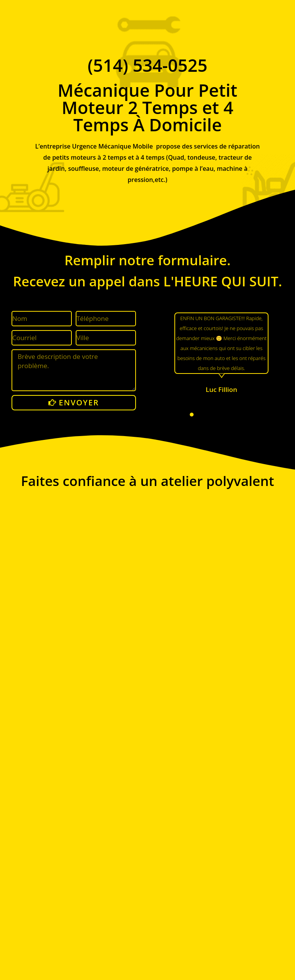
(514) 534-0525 (147, 65)
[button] (192, 415)
